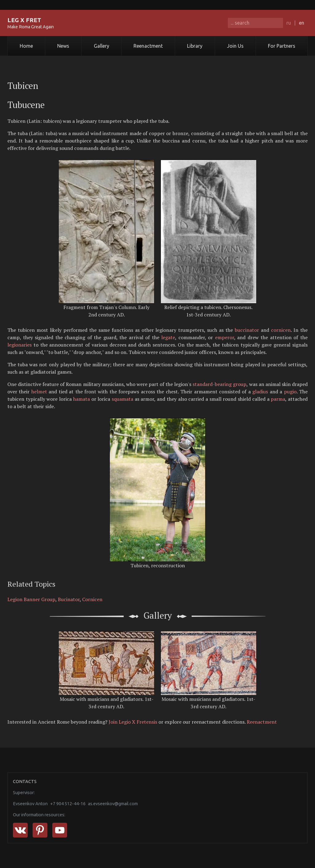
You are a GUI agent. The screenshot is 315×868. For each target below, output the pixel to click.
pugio (290, 392)
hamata (82, 399)
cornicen (281, 330)
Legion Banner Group (31, 599)
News (63, 46)
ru (289, 23)
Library (195, 46)
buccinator (247, 330)
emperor (225, 337)
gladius (260, 392)
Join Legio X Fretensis (133, 722)
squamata (122, 399)
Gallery (102, 46)
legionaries (20, 345)
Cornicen (92, 599)
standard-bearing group (219, 384)
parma (278, 399)
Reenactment (148, 46)
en (302, 23)
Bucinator (69, 599)
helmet (39, 392)
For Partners (282, 46)
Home (26, 46)
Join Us (235, 46)
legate (168, 337)
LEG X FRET (24, 20)
